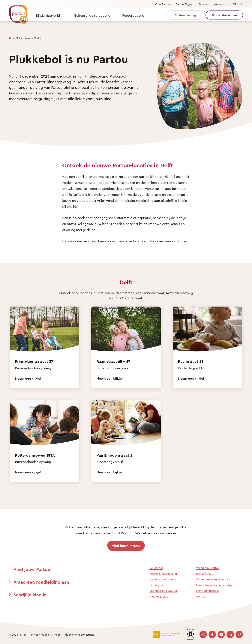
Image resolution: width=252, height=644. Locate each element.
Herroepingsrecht (208, 591)
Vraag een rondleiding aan (41, 582)
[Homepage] (10, 37)
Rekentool (156, 568)
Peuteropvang (133, 15)
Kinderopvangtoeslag (163, 579)
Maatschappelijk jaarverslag (214, 585)
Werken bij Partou (208, 568)
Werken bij (220, 4)
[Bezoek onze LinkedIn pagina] (230, 634)
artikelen (141, 224)
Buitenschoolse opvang (92, 15)
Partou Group (205, 574)
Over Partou (163, 4)
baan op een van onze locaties (121, 241)
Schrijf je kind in (30, 595)
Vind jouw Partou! (126, 546)
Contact (201, 597)
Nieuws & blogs (160, 597)
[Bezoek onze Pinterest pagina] (239, 634)
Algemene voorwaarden (79, 635)
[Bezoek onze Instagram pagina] (203, 634)
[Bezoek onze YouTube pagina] (221, 634)
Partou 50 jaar (184, 4)
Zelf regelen (157, 585)
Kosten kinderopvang (163, 574)
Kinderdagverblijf (49, 15)
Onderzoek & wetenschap (213, 579)
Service (203, 4)
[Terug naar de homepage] (17, 12)
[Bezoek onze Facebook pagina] (212, 634)
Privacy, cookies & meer (46, 635)
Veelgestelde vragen (163, 591)
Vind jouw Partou (32, 569)
